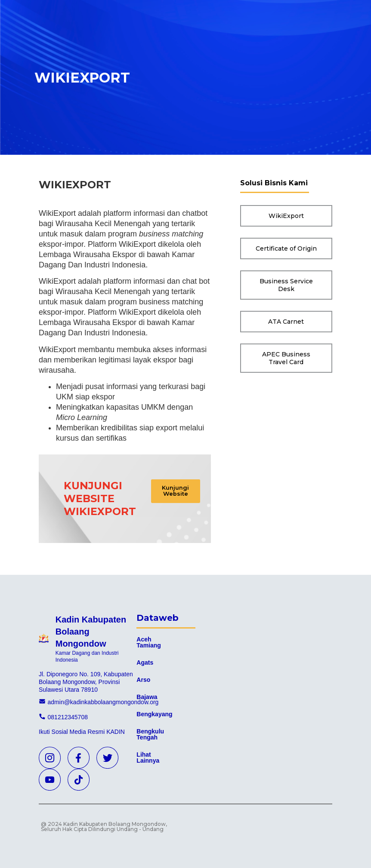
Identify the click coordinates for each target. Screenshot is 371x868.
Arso (143, 680)
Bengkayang (154, 714)
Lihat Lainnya (148, 758)
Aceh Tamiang (149, 642)
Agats (145, 663)
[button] (180, 493)
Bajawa (147, 697)
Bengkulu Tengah (150, 734)
